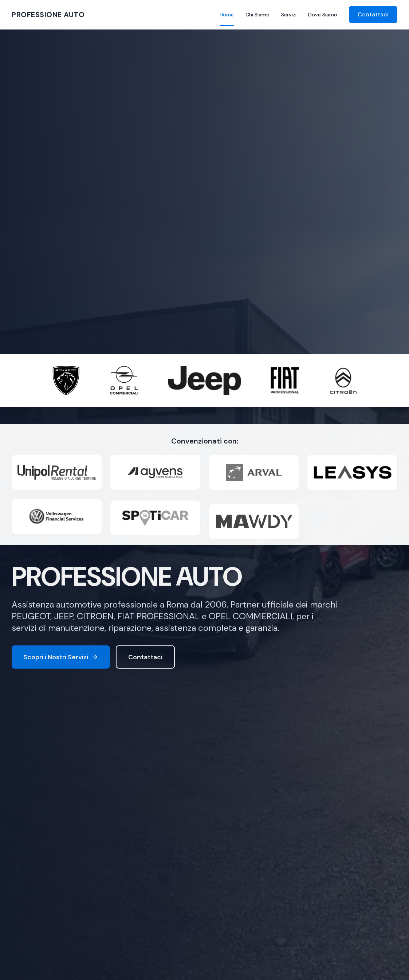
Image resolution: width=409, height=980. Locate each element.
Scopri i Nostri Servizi (61, 659)
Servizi (289, 15)
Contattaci (373, 14)
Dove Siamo (323, 15)
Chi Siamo (257, 15)
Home (227, 15)
